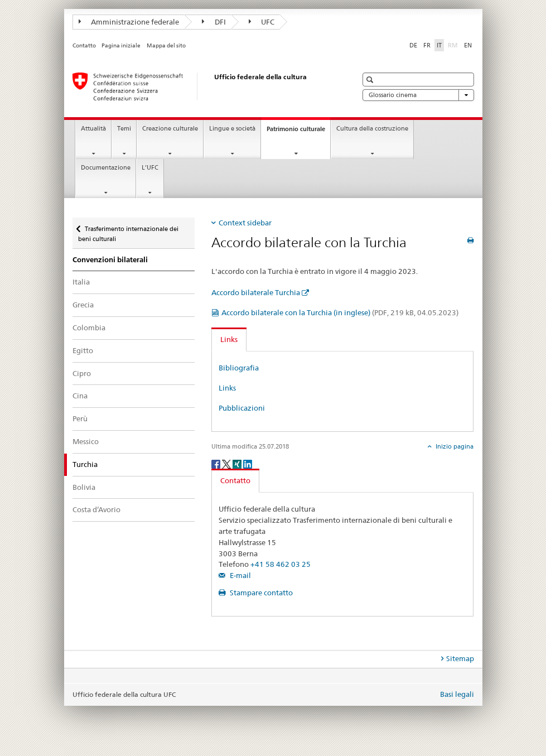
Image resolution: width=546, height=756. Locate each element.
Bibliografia (239, 368)
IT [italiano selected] (439, 45)
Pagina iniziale (121, 45)
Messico (86, 441)
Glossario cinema (418, 95)
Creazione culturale (170, 129)
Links (227, 388)
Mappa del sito (166, 45)
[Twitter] (227, 463)
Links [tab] (229, 339)
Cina (80, 396)
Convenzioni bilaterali (110, 260)
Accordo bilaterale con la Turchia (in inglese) (340, 312)
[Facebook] (217, 463)
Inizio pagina (454, 446)
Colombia (89, 328)
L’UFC (150, 168)
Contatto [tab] (235, 480)
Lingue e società (232, 129)
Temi (124, 129)
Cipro (82, 373)
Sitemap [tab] (460, 658)
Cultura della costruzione (372, 129)
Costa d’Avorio (96, 509)
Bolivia (84, 487)
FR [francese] (427, 45)
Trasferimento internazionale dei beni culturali (128, 230)
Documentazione (106, 168)
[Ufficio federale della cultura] (204, 86)
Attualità (93, 129)
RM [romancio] (454, 45)
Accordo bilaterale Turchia (256, 292)
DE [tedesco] (413, 45)
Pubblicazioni (242, 408)
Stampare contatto (260, 593)
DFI (214, 22)
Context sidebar (245, 223)
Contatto (84, 45)
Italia (81, 282)
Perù (80, 418)
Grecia (83, 305)
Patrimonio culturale (298, 132)
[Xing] (238, 463)
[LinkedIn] (248, 463)
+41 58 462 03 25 (281, 564)
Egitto (83, 350)
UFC (262, 22)
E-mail (240, 575)
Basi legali (457, 694)
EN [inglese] (468, 45)
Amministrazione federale (129, 22)
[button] (371, 80)
